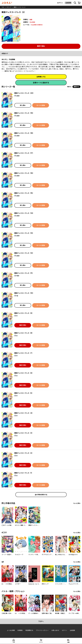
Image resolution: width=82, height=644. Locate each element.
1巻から (69, 87)
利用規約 (19, 631)
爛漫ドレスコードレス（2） (24, 453)
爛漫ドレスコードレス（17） (25, 153)
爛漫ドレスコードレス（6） (24, 373)
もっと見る (77, 504)
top (3, 7)
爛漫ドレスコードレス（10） (25, 293)
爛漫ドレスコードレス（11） (25, 273)
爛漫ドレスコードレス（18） (25, 133)
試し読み (23, 106)
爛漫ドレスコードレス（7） (24, 353)
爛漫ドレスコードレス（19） (25, 113)
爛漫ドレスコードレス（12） (25, 253)
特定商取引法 (29, 631)
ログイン (59, 3)
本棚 (68, 642)
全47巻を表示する (41, 495)
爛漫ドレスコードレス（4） (24, 413)
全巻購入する (41, 77)
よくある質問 (9, 631)
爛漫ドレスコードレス (20, 7)
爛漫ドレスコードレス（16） (25, 173)
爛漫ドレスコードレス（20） (25, 93)
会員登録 (68, 3)
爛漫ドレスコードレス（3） (24, 433)
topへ (41, 622)
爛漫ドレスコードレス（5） (24, 393)
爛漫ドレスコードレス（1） (24, 473)
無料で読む (41, 46)
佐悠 (31, 19)
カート (41, 642)
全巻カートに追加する (41, 83)
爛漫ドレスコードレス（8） (24, 333)
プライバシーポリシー (42, 631)
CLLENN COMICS (38, 25)
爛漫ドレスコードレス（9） (24, 313)
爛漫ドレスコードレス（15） (25, 193)
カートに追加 (41, 106)
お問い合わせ (56, 631)
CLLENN (33, 22)
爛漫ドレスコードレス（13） (25, 233)
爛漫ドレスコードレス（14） (25, 213)
